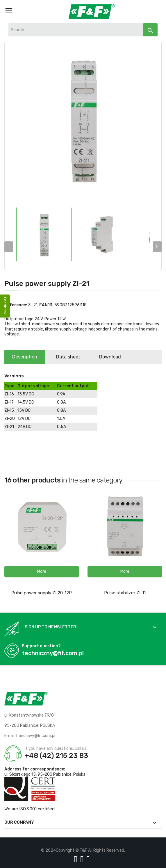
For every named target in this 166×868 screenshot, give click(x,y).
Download (114, 357)
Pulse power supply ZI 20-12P (42, 593)
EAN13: (46, 305)
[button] (42, 572)
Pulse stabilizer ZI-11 (125, 593)
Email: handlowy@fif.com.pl (30, 736)
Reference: (16, 305)
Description (26, 357)
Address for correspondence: (35, 769)
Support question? (41, 646)
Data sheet (70, 357)
